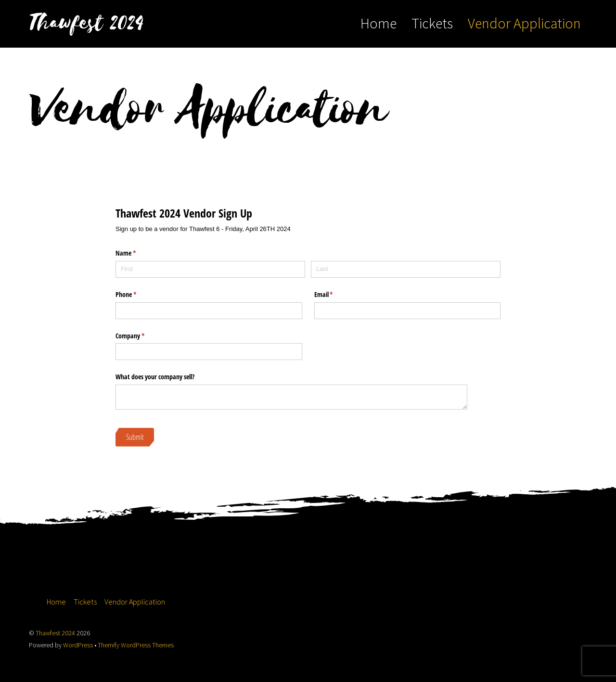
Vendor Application (524, 23)
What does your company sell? (155, 377)
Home (379, 23)
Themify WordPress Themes (136, 645)
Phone (137, 295)
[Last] (406, 269)
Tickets (432, 23)
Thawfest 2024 (55, 633)
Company (141, 336)
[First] (210, 269)
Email (335, 295)
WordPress (78, 645)
